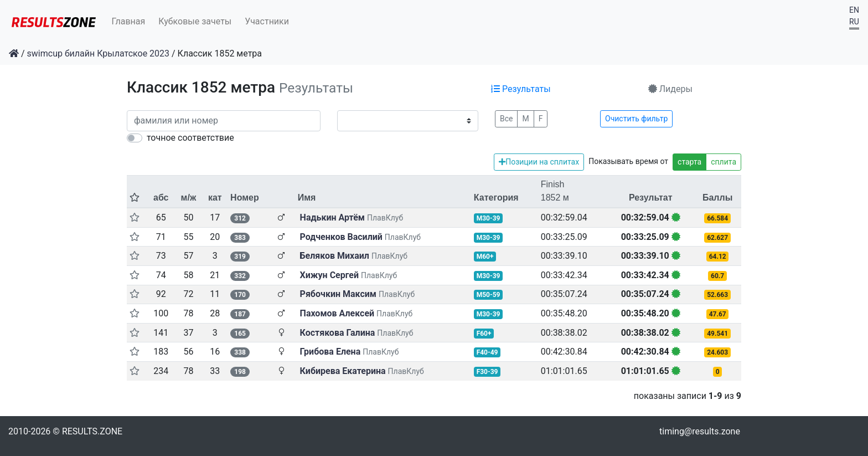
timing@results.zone (700, 431)
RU (854, 22)
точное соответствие (190, 138)
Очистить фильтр (636, 119)
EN (854, 10)
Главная (129, 21)
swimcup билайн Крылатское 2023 (99, 53)
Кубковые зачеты (195, 21)
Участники (267, 21)
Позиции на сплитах (539, 162)
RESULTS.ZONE (92, 431)
